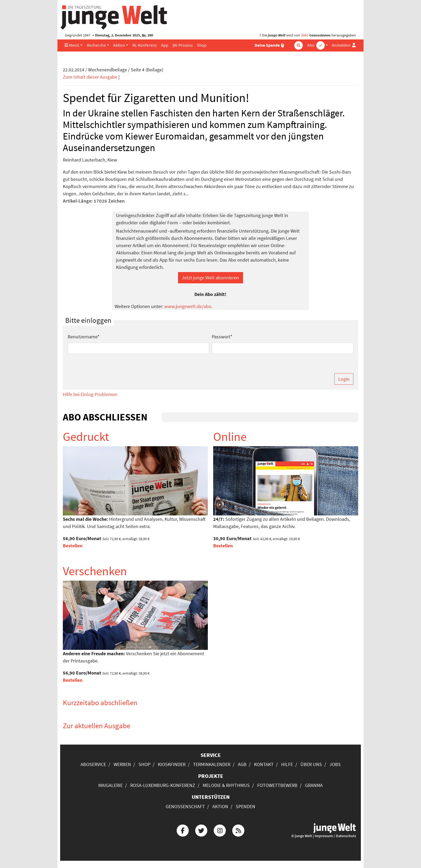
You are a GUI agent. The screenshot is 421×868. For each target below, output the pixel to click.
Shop (202, 45)
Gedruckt (86, 437)
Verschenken (95, 571)
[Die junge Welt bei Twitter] (201, 830)
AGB (242, 764)
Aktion (119, 45)
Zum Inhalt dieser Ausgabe (90, 77)
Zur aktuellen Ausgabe (97, 726)
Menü (72, 45)
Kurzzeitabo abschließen (100, 702)
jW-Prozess (183, 45)
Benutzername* (84, 337)
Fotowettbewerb (277, 785)
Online (230, 437)
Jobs (335, 764)
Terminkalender (212, 764)
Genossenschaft (185, 806)
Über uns (311, 764)
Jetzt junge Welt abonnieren (210, 278)
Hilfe (287, 764)
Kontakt (264, 764)
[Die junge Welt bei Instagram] (220, 830)
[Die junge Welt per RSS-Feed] (238, 830)
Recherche (96, 45)
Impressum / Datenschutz (335, 836)
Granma (314, 785)
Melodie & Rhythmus (226, 785)
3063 (305, 35)
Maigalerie (110, 785)
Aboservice (93, 764)
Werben (122, 764)
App (165, 45)
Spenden (246, 806)
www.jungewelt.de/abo (188, 306)
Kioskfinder (172, 764)
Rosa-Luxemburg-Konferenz (163, 785)
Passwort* (222, 337)
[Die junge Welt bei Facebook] (183, 830)
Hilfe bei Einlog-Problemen (90, 394)
